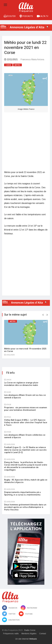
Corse (8, 65)
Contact (43, 634)
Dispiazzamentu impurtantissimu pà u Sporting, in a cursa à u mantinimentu (22, 493)
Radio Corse (30, 630)
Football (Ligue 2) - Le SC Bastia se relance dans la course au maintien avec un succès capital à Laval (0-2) (25, 450)
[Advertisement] (26, 141)
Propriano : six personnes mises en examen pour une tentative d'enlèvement (26, 409)
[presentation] (43, 315)
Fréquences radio (11, 634)
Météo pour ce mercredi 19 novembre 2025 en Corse (25, 350)
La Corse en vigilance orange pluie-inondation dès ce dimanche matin (21, 384)
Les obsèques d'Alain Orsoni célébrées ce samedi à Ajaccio (25, 436)
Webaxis (33, 639)
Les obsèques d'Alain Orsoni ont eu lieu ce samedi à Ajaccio (25, 396)
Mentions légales (29, 634)
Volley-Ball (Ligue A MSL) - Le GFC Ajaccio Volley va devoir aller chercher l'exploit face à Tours (26, 422)
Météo (17, 65)
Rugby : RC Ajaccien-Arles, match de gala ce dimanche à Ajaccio (26, 481)
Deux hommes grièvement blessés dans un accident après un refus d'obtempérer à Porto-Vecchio (25, 507)
